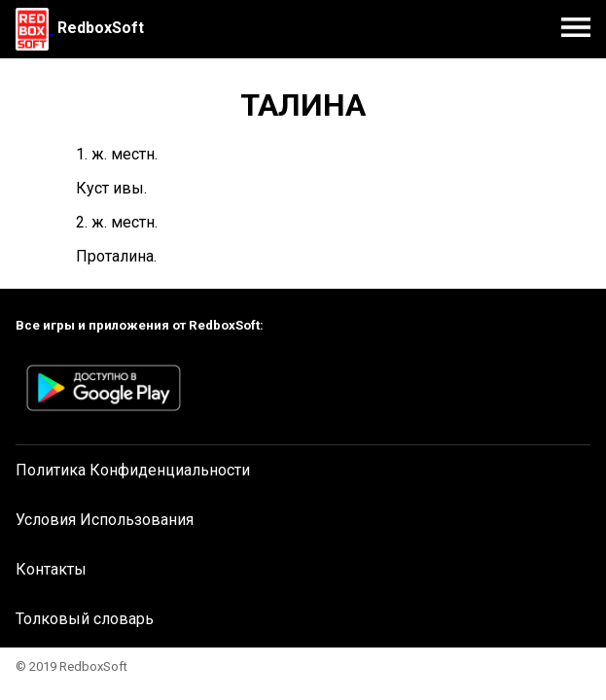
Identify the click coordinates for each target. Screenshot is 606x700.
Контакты (51, 569)
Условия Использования (105, 520)
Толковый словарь (85, 619)
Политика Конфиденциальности (133, 470)
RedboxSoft (101, 28)
